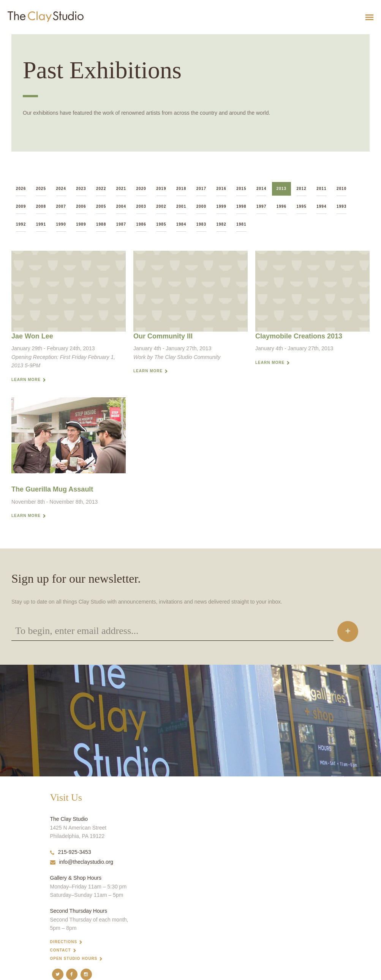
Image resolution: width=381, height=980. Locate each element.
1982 (221, 224)
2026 (21, 189)
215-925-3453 (71, 852)
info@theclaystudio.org (82, 862)
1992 (21, 224)
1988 (101, 224)
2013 (281, 189)
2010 (341, 189)
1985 (161, 224)
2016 (221, 189)
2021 (121, 189)
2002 (161, 206)
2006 (81, 206)
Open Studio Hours (74, 959)
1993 (341, 206)
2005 (101, 206)
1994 (321, 206)
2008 (41, 206)
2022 (101, 189)
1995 (302, 206)
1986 (141, 224)
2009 (21, 206)
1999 (221, 206)
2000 (201, 206)
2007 (61, 206)
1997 (261, 206)
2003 (141, 206)
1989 (81, 224)
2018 (181, 189)
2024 (61, 189)
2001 (181, 206)
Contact (61, 950)
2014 (261, 189)
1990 (61, 224)
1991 (41, 224)
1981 (241, 224)
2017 (201, 189)
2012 (302, 189)
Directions (64, 942)
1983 (201, 224)
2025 (41, 189)
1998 (241, 206)
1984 (181, 224)
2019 (161, 189)
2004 (121, 206)
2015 (241, 189)
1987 (121, 224)
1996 (281, 206)
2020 (141, 189)
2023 (81, 189)
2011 (321, 189)
